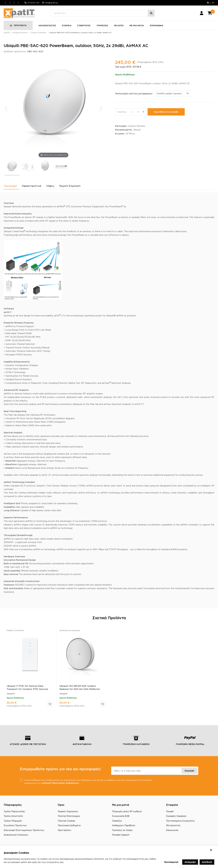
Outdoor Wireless (39, 34)
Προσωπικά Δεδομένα (69, 826)
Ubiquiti (137, 131)
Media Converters (15, 631)
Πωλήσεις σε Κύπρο (122, 831)
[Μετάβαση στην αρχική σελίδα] (20, 14)
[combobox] (173, 94)
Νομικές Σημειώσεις (68, 812)
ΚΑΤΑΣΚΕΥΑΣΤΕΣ (47, 26)
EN (213, 3)
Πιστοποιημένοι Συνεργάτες (180, 822)
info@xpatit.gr (52, 3)
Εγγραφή (189, 772)
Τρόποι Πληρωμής (13, 822)
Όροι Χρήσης (64, 831)
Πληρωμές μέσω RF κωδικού (127, 812)
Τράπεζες (117, 822)
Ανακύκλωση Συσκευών (16, 836)
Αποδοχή (207, 862)
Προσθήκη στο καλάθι (166, 113)
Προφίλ (170, 812)
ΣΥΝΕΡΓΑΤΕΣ (84, 26)
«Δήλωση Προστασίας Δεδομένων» (72, 784)
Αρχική (7, 34)
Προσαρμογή (171, 862)
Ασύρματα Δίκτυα (20, 34)
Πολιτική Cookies (66, 822)
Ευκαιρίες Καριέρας (176, 817)
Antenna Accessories (70, 631)
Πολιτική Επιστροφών (69, 817)
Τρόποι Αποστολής (13, 817)
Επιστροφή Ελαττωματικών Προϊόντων (24, 831)
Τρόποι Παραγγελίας (14, 812)
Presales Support (121, 836)
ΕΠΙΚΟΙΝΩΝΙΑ (157, 26)
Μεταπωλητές (173, 826)
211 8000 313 (33, 3)
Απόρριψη (190, 862)
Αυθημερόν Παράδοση (124, 826)
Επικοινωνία (172, 831)
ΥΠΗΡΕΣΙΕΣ (102, 26)
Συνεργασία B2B (121, 817)
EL (208, 3)
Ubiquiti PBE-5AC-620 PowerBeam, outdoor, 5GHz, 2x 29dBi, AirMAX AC (81, 34)
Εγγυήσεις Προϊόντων (15, 826)
